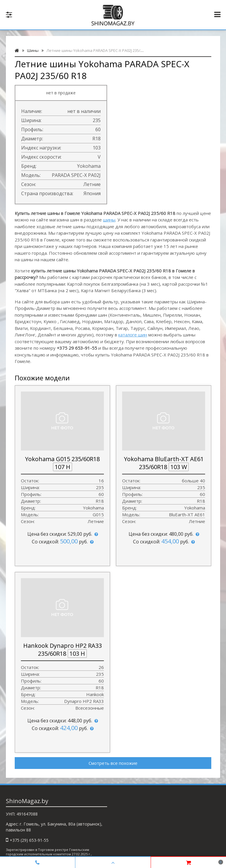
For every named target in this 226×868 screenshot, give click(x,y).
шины (109, 220)
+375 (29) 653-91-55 (29, 840)
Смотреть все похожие (113, 763)
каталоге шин (133, 335)
